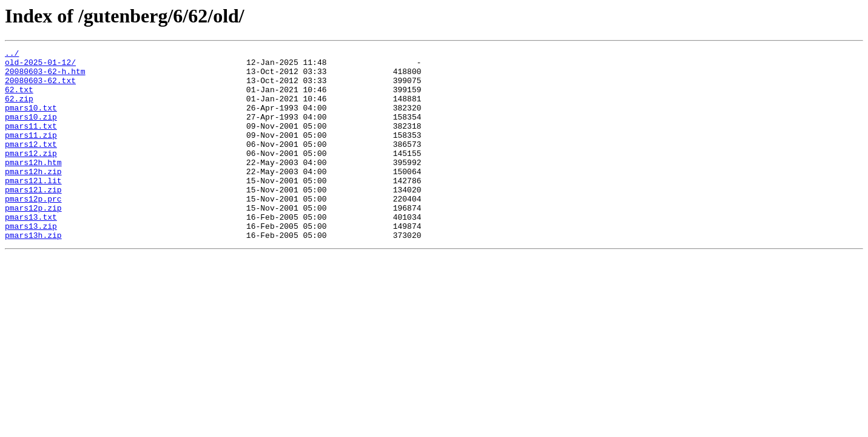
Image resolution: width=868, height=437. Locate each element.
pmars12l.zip (33, 218)
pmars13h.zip (33, 273)
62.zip (19, 109)
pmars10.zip (31, 131)
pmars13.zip (31, 262)
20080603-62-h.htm (45, 76)
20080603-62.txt (40, 87)
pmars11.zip (31, 153)
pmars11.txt (31, 142)
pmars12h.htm (33, 186)
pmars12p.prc (33, 229)
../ (12, 55)
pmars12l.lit (33, 208)
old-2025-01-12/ (40, 66)
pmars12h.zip (33, 197)
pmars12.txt (31, 164)
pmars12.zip (31, 175)
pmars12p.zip (33, 240)
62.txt (19, 98)
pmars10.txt (31, 120)
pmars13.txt (31, 251)
